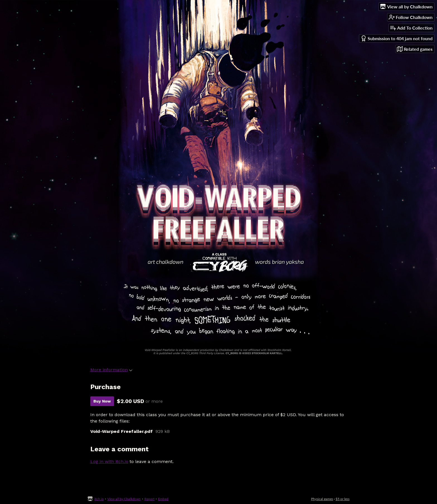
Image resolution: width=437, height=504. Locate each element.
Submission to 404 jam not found (397, 38)
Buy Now (102, 401)
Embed (163, 499)
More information (111, 370)
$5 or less (343, 499)
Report (149, 499)
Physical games (322, 499)
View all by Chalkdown (124, 499)
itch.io (99, 499)
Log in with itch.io (109, 461)
